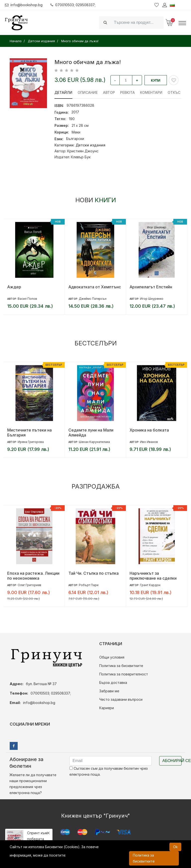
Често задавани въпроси (121, 699)
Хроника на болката (149, 430)
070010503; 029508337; (73, 5)
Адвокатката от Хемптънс (95, 287)
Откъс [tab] (174, 92)
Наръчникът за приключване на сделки (153, 576)
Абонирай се (172, 761)
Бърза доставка (113, 683)
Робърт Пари (89, 585)
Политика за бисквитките (121, 666)
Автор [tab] (109, 92)
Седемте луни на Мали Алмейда (91, 433)
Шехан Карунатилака (94, 442)
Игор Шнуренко (152, 299)
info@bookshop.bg (24, 5)
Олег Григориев (29, 585)
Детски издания (91, 145)
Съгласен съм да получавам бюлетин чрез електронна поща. (109, 771)
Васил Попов (27, 299)
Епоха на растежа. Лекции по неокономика (33, 576)
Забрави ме (109, 691)
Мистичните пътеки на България (29, 433)
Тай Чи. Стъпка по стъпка (94, 573)
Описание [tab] (88, 92)
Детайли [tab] (63, 92)
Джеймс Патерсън (93, 299)
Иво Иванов (149, 442)
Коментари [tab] (151, 92)
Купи (156, 80)
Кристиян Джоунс (83, 151)
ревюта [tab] (127, 92)
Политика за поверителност (124, 674)
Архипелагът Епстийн (151, 287)
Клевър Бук (81, 157)
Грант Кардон (150, 585)
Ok (175, 847)
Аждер (14, 287)
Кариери (107, 708)
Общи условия (112, 657)
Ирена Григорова (31, 442)
